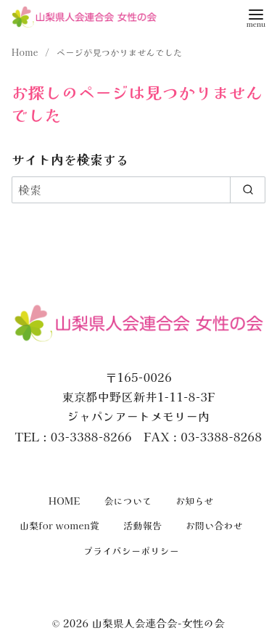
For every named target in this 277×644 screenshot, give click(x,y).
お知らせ (195, 501)
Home (26, 52)
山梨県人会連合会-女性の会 (158, 623)
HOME (65, 501)
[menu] (256, 17)
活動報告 (142, 525)
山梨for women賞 (60, 525)
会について (128, 501)
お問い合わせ (214, 525)
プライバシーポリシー (131, 551)
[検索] (138, 189)
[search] (248, 189)
